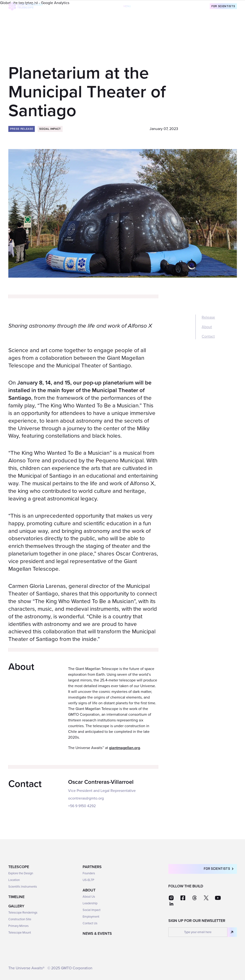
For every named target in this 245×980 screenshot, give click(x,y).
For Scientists (223, 6)
